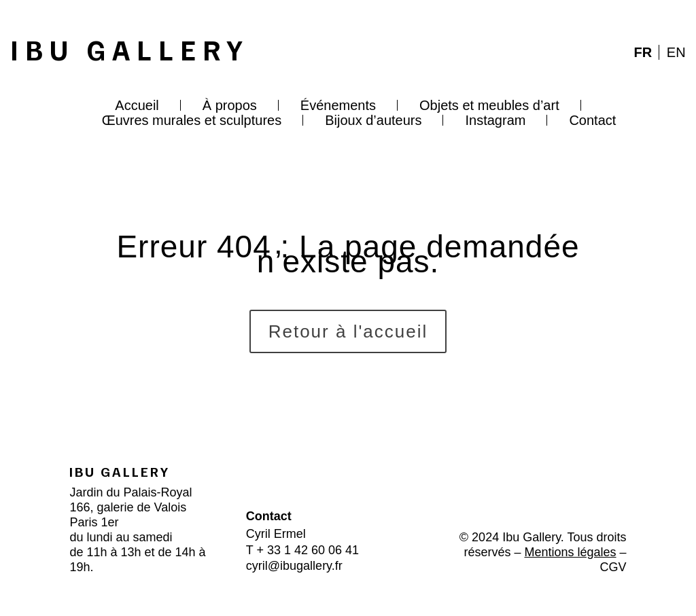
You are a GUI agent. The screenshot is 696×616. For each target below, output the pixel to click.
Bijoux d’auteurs (373, 120)
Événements (338, 105)
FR (643, 52)
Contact (592, 120)
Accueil (137, 105)
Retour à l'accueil (348, 331)
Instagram (495, 120)
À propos (230, 105)
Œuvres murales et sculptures (192, 120)
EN (676, 52)
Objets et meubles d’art (489, 105)
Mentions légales (570, 552)
